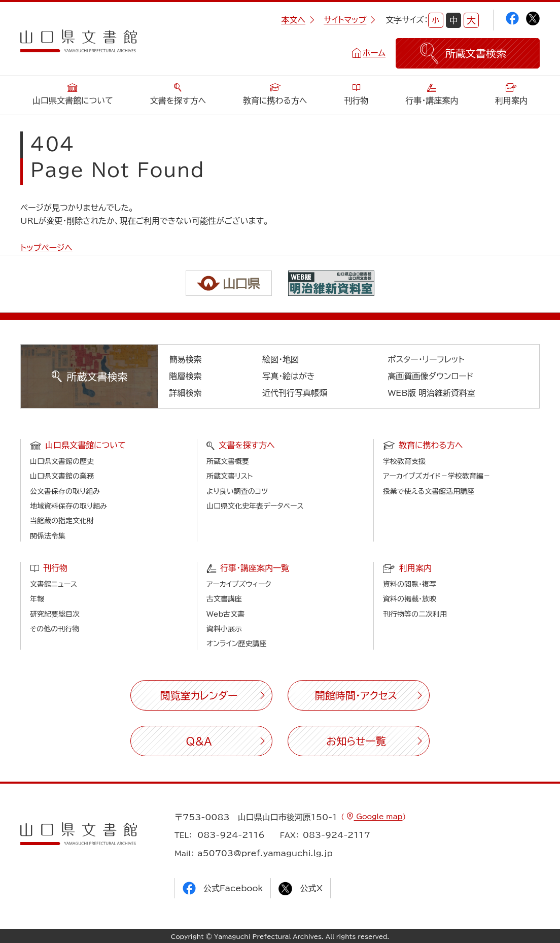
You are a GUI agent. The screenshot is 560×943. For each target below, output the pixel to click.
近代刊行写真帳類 (295, 393)
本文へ (298, 20)
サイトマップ (349, 20)
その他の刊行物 (55, 629)
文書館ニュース (54, 584)
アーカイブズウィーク (239, 584)
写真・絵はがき (289, 376)
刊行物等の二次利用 (415, 614)
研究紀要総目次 (55, 614)
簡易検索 (186, 359)
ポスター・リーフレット (426, 359)
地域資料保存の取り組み (68, 506)
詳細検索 (186, 393)
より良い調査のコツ (237, 491)
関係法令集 (48, 536)
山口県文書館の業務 (62, 476)
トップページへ (46, 248)
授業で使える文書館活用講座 (429, 491)
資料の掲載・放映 (410, 599)
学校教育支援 (404, 461)
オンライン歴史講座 (236, 644)
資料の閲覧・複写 (410, 584)
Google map (378, 817)
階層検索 (186, 376)
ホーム (374, 53)
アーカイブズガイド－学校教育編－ (437, 476)
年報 (37, 599)
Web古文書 (225, 614)
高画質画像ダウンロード (431, 376)
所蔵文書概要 (228, 461)
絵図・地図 (281, 359)
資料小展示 (224, 629)
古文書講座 (224, 599)
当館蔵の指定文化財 (62, 521)
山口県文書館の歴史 (62, 461)
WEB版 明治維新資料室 (432, 393)
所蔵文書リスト (230, 476)
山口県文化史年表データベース (255, 506)
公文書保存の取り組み (65, 491)
